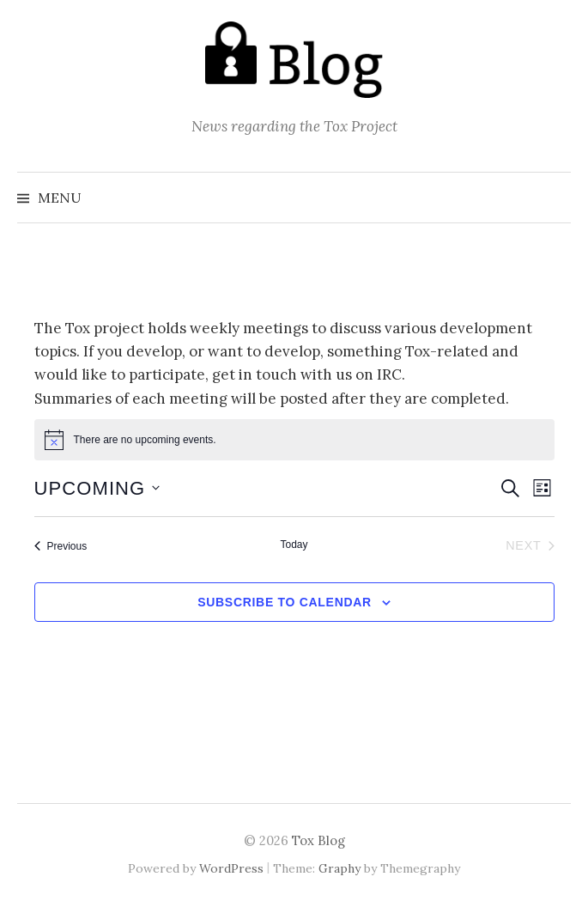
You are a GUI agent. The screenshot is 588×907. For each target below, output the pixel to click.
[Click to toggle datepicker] (97, 488)
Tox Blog (318, 840)
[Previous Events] (61, 546)
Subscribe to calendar (285, 602)
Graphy (339, 868)
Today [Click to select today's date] (294, 545)
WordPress (231, 868)
